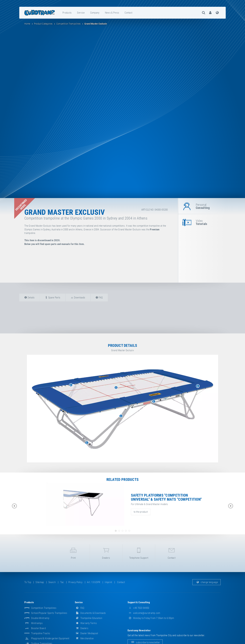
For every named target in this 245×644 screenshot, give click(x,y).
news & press (112, 13)
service (81, 13)
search (52, 582)
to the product (141, 512)
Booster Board (38, 628)
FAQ (80, 608)
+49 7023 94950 (138, 608)
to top (28, 582)
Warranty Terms (86, 623)
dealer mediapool (86, 633)
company (95, 13)
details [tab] (30, 298)
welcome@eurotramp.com (144, 613)
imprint (108, 582)
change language (207, 582)
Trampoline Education (88, 618)
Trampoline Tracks (41, 633)
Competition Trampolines (44, 608)
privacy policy (75, 582)
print (73, 553)
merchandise (84, 638)
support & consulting (139, 602)
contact (128, 13)
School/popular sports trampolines (49, 613)
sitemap (40, 582)
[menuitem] (67, 13)
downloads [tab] (78, 298)
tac (62, 582)
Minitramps (37, 623)
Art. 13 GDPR (94, 582)
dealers (106, 553)
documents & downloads (90, 613)
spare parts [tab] (53, 298)
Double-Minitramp (40, 618)
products (67, 13)
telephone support (139, 553)
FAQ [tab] (99, 298)
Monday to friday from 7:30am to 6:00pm (151, 618)
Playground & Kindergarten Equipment (50, 638)
